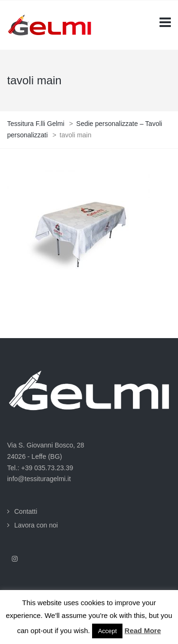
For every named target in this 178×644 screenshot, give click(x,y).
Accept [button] (107, 631)
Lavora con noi (36, 525)
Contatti (26, 511)
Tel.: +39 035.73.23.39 (40, 468)
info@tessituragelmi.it (39, 479)
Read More (143, 631)
